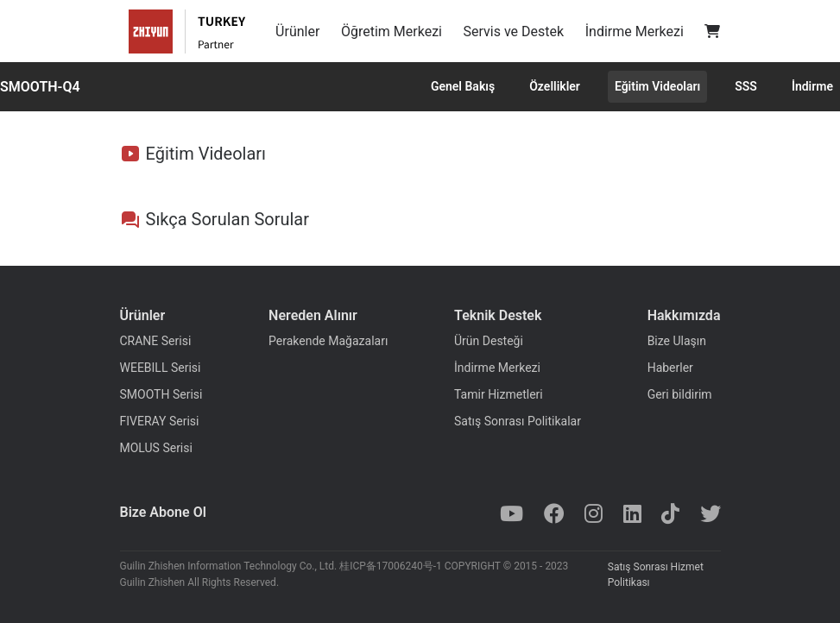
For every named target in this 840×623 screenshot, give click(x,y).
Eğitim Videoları (657, 86)
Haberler (670, 368)
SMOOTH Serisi (161, 394)
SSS (746, 86)
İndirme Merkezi (635, 31)
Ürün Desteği (489, 341)
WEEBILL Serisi (161, 368)
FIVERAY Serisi (160, 421)
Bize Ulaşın (677, 341)
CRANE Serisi (156, 341)
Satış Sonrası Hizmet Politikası (656, 575)
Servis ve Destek (514, 31)
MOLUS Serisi (156, 448)
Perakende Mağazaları (328, 341)
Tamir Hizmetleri (499, 394)
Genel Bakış (463, 86)
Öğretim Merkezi (392, 31)
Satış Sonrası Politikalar (518, 421)
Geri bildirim (680, 394)
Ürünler (297, 31)
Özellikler (555, 86)
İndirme (812, 86)
